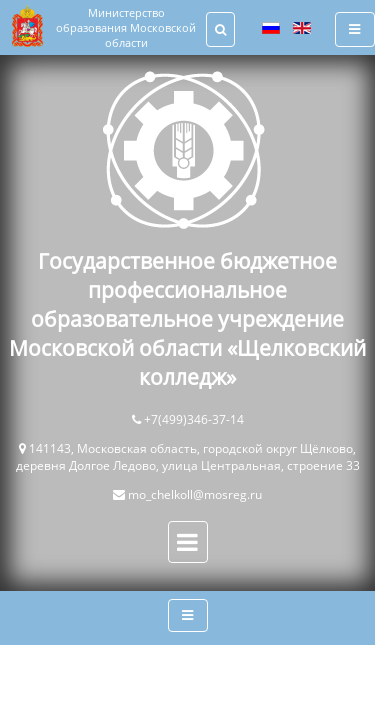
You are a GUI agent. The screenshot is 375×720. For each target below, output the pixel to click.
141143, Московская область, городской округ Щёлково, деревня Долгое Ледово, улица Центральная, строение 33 (188, 457)
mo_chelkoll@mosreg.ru (195, 494)
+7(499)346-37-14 (194, 419)
